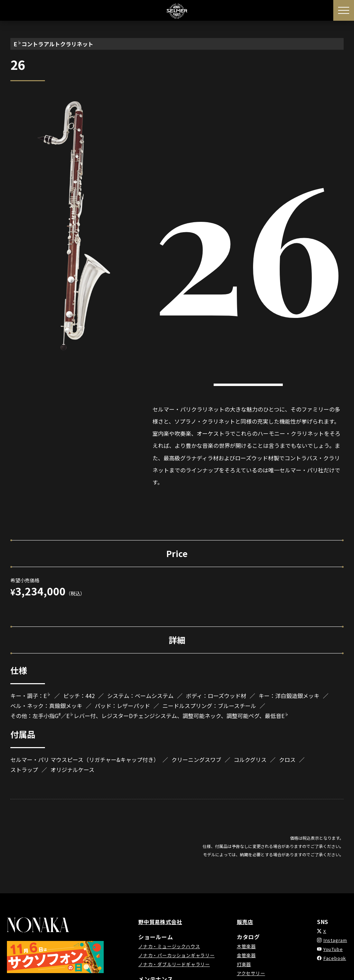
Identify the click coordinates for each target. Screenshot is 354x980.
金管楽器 (248, 955)
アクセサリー (253, 973)
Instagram (334, 940)
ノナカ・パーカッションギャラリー (179, 955)
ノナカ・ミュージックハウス (171, 946)
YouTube (331, 949)
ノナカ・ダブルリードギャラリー (177, 964)
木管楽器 (248, 946)
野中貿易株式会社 (161, 922)
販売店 (246, 922)
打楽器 (245, 964)
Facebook (332, 958)
